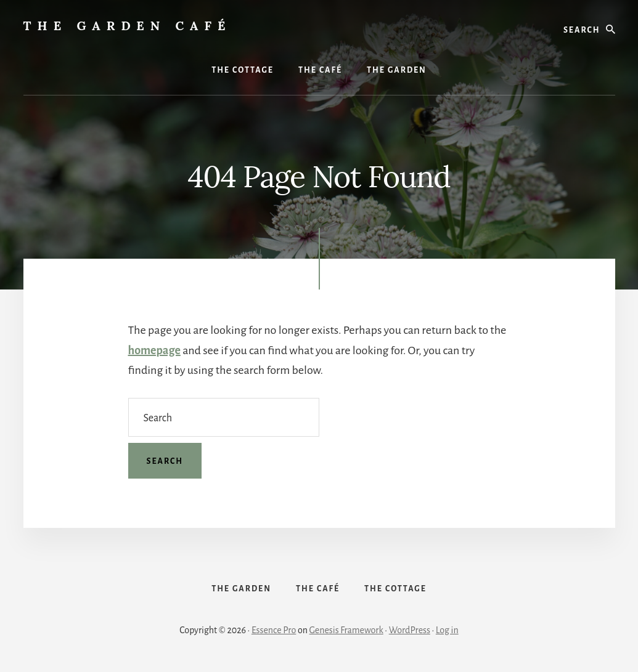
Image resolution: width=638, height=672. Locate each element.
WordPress (410, 630)
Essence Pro (274, 630)
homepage (154, 350)
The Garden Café (128, 26)
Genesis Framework (346, 630)
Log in (447, 630)
